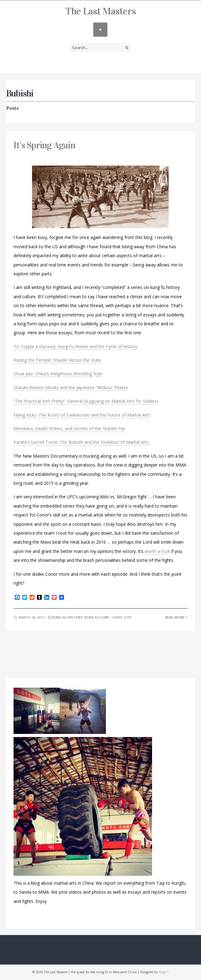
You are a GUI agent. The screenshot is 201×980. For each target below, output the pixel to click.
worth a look (157, 551)
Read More (176, 617)
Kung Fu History (67, 617)
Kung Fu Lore (97, 617)
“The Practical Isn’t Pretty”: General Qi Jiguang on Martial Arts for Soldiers (86, 401)
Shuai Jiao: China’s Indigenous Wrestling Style (58, 374)
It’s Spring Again (44, 145)
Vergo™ (164, 972)
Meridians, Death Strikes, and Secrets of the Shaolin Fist (69, 428)
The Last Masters (101, 11)
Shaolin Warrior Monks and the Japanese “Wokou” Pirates (71, 387)
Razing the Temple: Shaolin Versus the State (57, 360)
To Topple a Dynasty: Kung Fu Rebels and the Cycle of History (75, 346)
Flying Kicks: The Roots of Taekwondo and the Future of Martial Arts (82, 415)
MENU (100, 30)
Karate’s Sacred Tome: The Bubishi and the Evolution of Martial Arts (81, 442)
